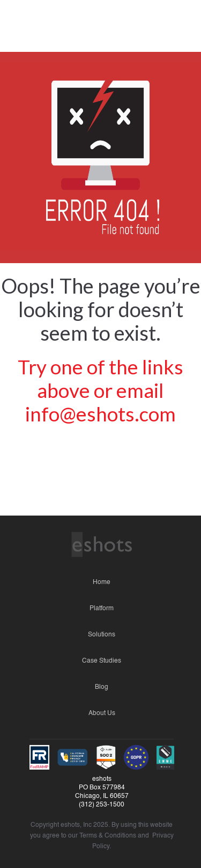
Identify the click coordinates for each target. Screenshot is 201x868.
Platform (102, 609)
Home (102, 582)
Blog (102, 687)
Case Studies (102, 661)
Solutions (102, 635)
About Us (102, 713)
